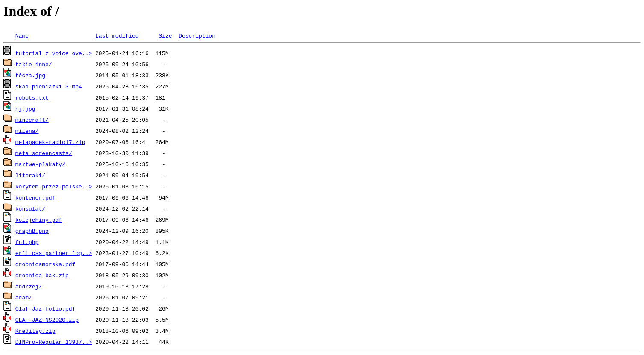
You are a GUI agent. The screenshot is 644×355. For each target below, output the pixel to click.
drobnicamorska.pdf (45, 264)
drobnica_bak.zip (42, 275)
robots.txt (32, 97)
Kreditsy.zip (35, 331)
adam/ (24, 297)
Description (197, 35)
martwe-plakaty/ (40, 164)
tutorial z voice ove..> (54, 53)
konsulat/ (30, 208)
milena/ (27, 131)
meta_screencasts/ (44, 153)
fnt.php (27, 242)
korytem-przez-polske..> (54, 186)
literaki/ (30, 175)
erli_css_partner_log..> (54, 253)
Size (165, 35)
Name (22, 35)
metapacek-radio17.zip (50, 142)
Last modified (117, 35)
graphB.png (32, 231)
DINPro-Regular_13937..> (54, 342)
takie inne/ (34, 64)
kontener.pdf (35, 197)
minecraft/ (32, 120)
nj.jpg (25, 109)
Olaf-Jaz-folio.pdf (45, 308)
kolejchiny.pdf (39, 220)
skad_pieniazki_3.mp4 (49, 86)
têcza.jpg (30, 75)
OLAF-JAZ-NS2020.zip (47, 320)
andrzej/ (29, 286)
